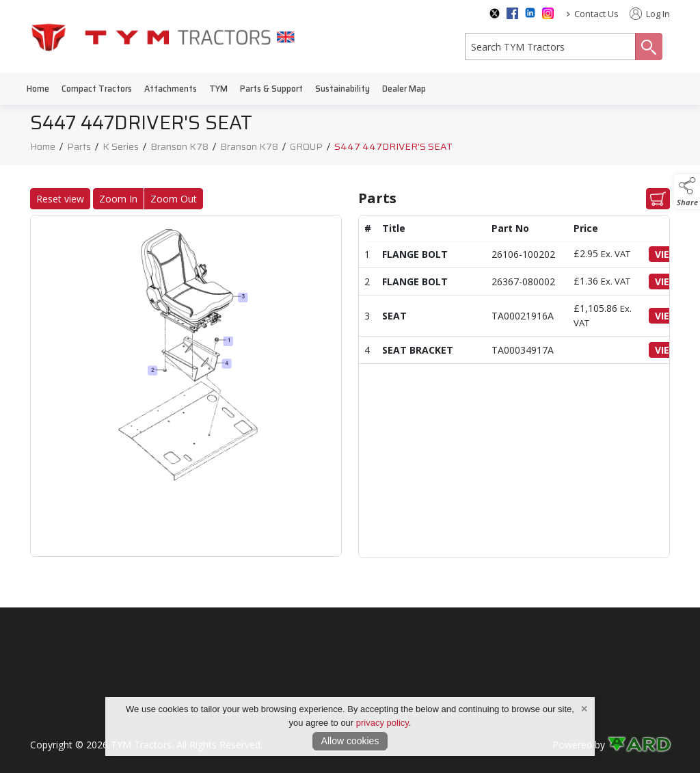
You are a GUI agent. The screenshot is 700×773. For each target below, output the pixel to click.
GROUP (306, 148)
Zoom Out (170, 199)
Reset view (56, 199)
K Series (121, 148)
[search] (550, 47)
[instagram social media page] (548, 13)
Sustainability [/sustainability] (342, 89)
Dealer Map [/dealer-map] (404, 89)
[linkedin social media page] (530, 13)
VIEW (671, 254)
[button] (687, 192)
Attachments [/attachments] (171, 89)
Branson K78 (179, 148)
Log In (650, 14)
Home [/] (38, 89)
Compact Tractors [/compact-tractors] (97, 89)
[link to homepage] (163, 37)
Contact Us (596, 14)
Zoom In (114, 199)
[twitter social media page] (495, 14)
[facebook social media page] (512, 13)
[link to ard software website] (639, 745)
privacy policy (382, 723)
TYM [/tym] (218, 89)
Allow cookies (350, 741)
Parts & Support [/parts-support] (271, 89)
